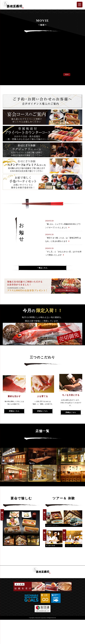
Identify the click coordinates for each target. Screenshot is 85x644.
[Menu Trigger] (80, 5)
